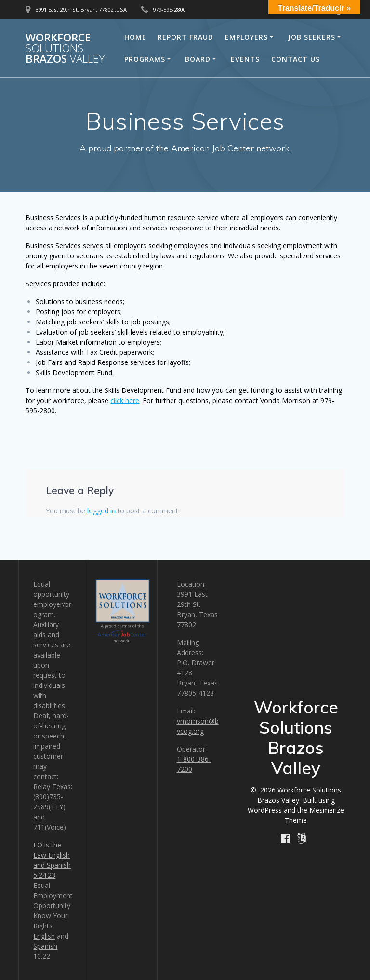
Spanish (45, 946)
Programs (145, 59)
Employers (246, 37)
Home (135, 37)
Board (198, 59)
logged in (101, 511)
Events (245, 59)
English (44, 936)
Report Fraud (185, 37)
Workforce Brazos (65, 48)
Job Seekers (312, 37)
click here (125, 400)
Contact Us (296, 59)
